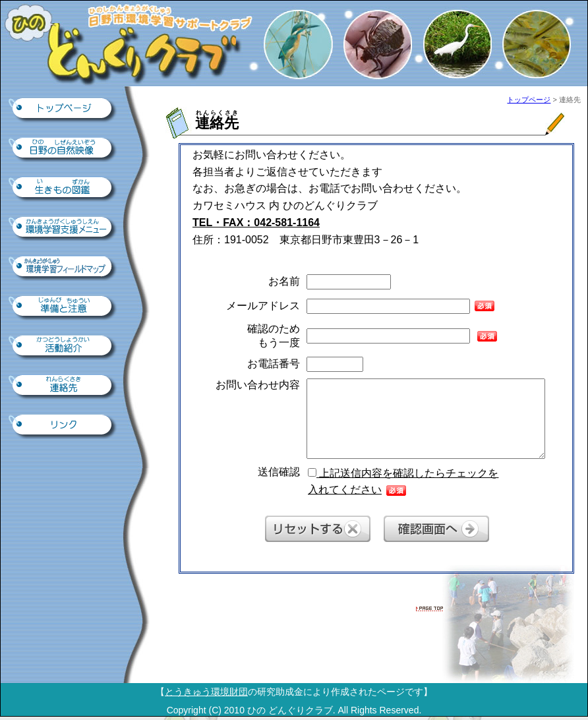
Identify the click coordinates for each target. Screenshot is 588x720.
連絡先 (63, 386)
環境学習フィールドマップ (63, 268)
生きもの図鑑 (63, 189)
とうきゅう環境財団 (206, 692)
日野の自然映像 (63, 149)
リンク (63, 426)
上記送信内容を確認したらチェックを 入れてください (403, 482)
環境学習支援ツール (63, 228)
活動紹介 (63, 347)
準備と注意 (63, 307)
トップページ (63, 109)
